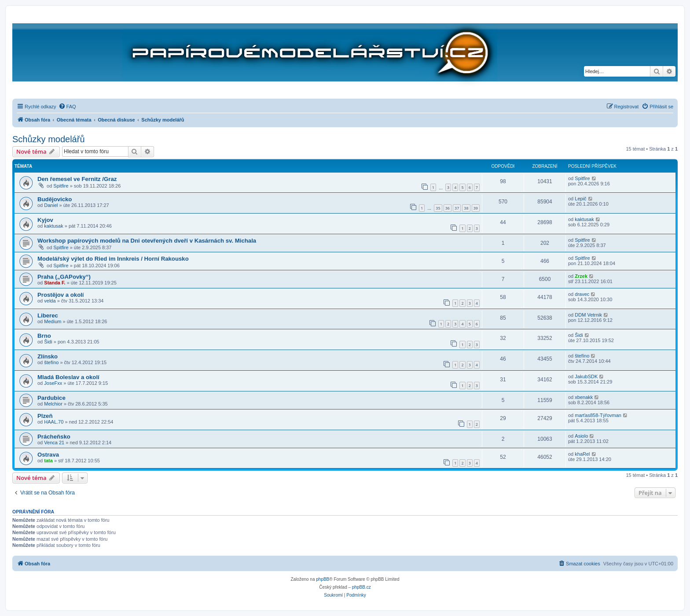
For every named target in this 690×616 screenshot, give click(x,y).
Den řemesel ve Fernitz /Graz (77, 179)
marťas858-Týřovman (598, 415)
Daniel (51, 205)
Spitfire (61, 186)
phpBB (323, 579)
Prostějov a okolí (61, 295)
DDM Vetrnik (588, 315)
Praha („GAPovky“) (64, 277)
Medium (53, 321)
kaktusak (53, 226)
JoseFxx (53, 383)
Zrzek (581, 276)
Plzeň (45, 416)
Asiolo (581, 436)
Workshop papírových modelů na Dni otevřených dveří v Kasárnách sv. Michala (147, 241)
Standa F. (55, 283)
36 (448, 208)
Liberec (48, 315)
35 (438, 208)
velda (50, 301)
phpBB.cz (362, 587)
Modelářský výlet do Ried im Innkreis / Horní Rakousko (113, 259)
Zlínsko (48, 356)
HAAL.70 (54, 422)
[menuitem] (67, 107)
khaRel (582, 454)
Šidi (48, 342)
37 (457, 208)
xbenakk (584, 397)
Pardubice (51, 398)
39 (476, 208)
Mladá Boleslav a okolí (68, 377)
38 (466, 208)
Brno (44, 336)
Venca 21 (54, 443)
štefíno (51, 362)
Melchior (53, 404)
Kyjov (45, 220)
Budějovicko (55, 199)
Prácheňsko (54, 437)
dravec (582, 294)
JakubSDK (586, 376)
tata (48, 461)
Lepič (580, 199)
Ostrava (48, 455)
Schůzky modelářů (49, 139)
